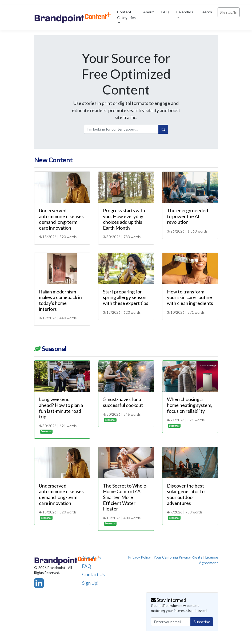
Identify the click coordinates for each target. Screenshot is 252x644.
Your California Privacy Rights (178, 557)
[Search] (163, 129)
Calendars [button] (185, 12)
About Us (91, 558)
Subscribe (202, 622)
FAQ (165, 12)
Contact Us (93, 574)
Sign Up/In (229, 12)
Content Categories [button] (126, 15)
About (149, 12)
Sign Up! (90, 583)
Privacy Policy (139, 557)
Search (206, 12)
